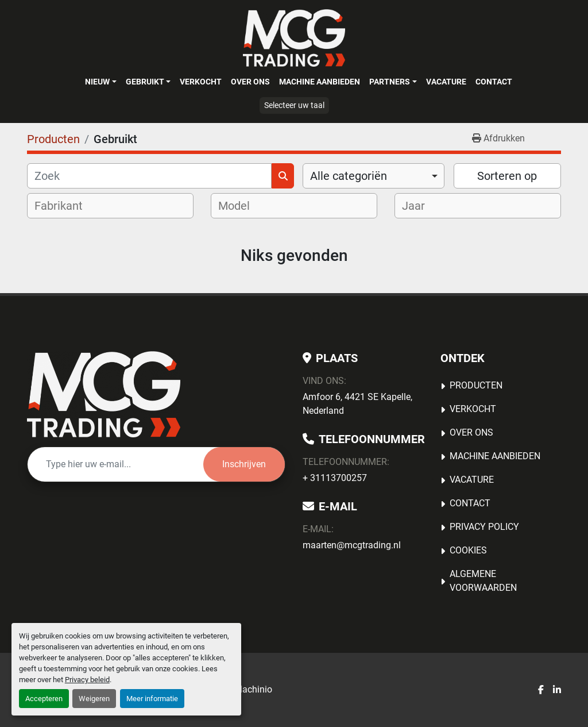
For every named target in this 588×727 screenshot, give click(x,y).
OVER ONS (250, 82)
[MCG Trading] (104, 394)
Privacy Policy (484, 527)
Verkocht (201, 82)
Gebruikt (145, 82)
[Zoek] (149, 176)
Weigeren (94, 699)
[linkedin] (557, 690)
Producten (476, 385)
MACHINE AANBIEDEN (320, 82)
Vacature (446, 82)
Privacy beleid (87, 680)
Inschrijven (244, 464)
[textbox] (66, 206)
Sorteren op (507, 176)
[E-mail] (115, 464)
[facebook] (541, 690)
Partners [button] (390, 82)
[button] (100, 82)
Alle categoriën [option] (349, 176)
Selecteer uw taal (294, 105)
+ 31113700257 (335, 478)
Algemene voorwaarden (483, 581)
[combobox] (374, 176)
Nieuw (97, 82)
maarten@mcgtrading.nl (352, 545)
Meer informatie (152, 699)
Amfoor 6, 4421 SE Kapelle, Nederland (357, 404)
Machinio (253, 689)
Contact (494, 82)
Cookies (468, 550)
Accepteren (44, 699)
